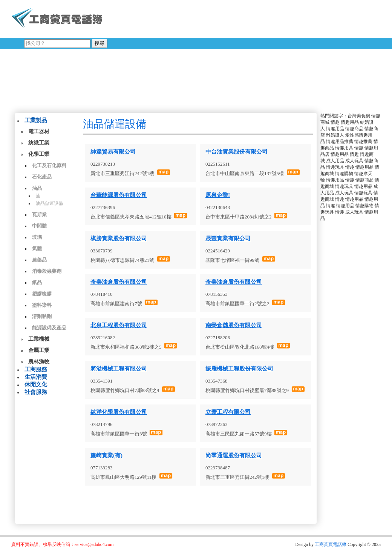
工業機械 (39, 339)
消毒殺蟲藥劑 (47, 271)
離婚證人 (335, 135)
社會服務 (36, 392)
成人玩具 (354, 161)
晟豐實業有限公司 (228, 238)
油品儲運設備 (49, 203)
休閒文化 (36, 384)
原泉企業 (218, 195)
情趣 (335, 122)
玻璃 (37, 237)
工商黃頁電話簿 (331, 544)
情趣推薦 (363, 141)
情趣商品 (354, 129)
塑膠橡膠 (42, 294)
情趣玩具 (335, 167)
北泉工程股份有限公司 (119, 325)
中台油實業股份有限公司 (237, 152)
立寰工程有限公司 (228, 412)
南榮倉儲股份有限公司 (234, 325)
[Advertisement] (222, 55)
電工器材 (39, 131)
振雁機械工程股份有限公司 (239, 369)
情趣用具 (344, 148)
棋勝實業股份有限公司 (119, 238)
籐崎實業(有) (106, 455)
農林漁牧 (39, 362)
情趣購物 (344, 174)
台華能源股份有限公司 (119, 195)
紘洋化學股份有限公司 (119, 412)
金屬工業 (39, 350)
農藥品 (39, 260)
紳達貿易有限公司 (113, 152)
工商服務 (36, 369)
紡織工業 (39, 143)
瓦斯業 (39, 214)
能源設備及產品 (49, 328)
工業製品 (36, 120)
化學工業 (39, 154)
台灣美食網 (359, 116)
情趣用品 (350, 122)
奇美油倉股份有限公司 (119, 282)
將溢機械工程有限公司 (119, 369)
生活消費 (36, 377)
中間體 (39, 226)
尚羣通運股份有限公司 (234, 455)
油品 (37, 188)
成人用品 (335, 161)
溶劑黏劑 (42, 316)
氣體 (37, 248)
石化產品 (42, 177)
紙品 (37, 282)
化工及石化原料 (49, 165)
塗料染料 (42, 305)
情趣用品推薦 (340, 141)
